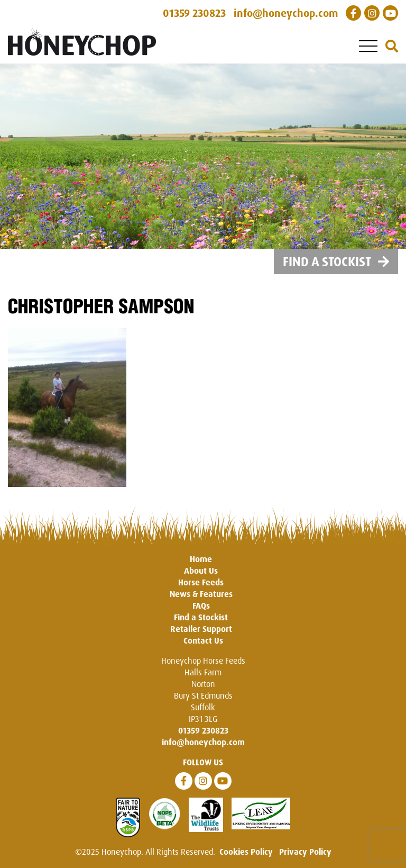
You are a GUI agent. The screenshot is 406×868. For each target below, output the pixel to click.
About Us (201, 571)
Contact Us (203, 640)
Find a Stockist (336, 261)
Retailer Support (201, 629)
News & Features (201, 594)
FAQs (201, 605)
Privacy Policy (305, 852)
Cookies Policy (246, 852)
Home (201, 559)
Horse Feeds (201, 582)
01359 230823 (203, 730)
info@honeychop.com (203, 742)
